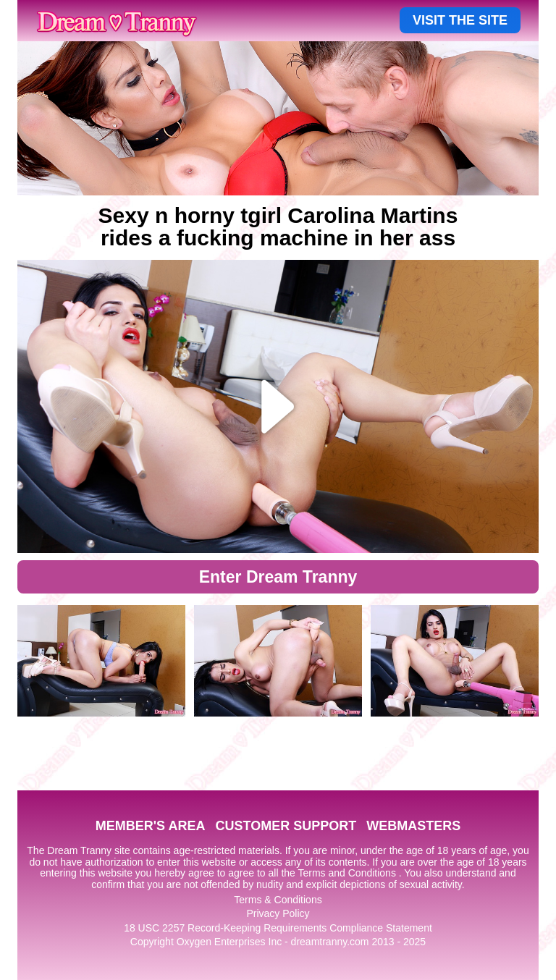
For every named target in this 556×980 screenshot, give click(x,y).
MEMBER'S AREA (151, 826)
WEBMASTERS (413, 826)
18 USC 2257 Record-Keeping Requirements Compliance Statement (278, 928)
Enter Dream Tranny (278, 577)
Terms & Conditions (278, 900)
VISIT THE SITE (460, 20)
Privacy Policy (278, 913)
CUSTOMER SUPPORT (286, 826)
